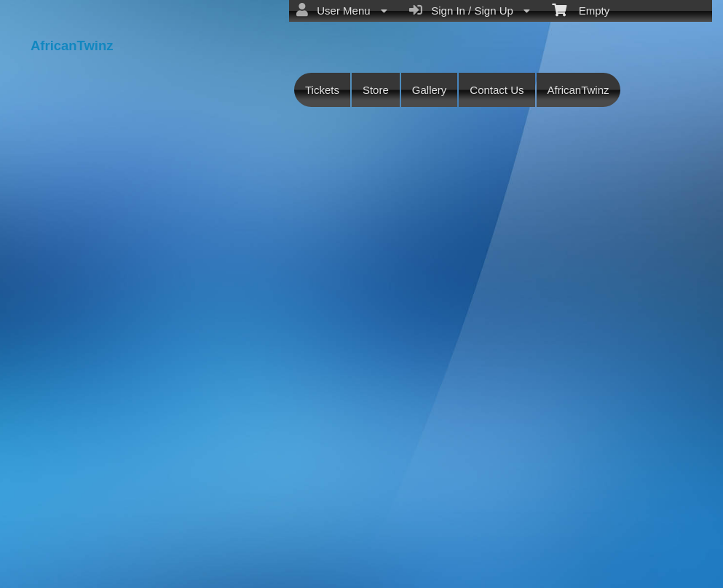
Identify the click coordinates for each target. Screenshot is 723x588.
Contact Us (497, 90)
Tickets (322, 90)
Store (376, 90)
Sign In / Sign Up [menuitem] (470, 10)
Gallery (430, 90)
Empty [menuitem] (581, 9)
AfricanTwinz (578, 90)
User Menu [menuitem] (342, 10)
